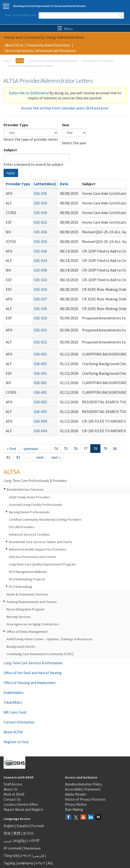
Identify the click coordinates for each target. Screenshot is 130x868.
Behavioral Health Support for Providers (38, 549)
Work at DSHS (14, 794)
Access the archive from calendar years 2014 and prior (65, 108)
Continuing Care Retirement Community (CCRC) (40, 654)
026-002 (40, 402)
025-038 (40, 270)
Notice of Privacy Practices (85, 799)
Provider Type (16, 125)
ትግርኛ (40, 863)
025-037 (40, 299)
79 (105, 449)
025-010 (40, 241)
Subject (10, 150)
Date (64, 184)
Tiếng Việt (11, 856)
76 (76, 449)
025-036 (40, 232)
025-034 (40, 260)
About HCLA (14, 45)
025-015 (40, 330)
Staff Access (13, 784)
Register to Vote (16, 742)
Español (23, 826)
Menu (65, 29)
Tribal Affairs (13, 702)
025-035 (40, 193)
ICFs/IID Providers (22, 527)
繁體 (17, 833)
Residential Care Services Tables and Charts (41, 542)
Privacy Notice (76, 804)
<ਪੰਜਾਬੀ (34, 841)
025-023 (40, 289)
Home (7, 61)
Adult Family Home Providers (30, 497)
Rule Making (74, 809)
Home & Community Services (27, 594)
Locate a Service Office (21, 804)
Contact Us (12, 799)
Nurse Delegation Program (26, 609)
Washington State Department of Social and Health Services (50, 6)
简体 (7, 833)
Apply (11, 173)
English (9, 826)
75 (66, 449)
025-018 (40, 213)
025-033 (40, 203)
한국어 (28, 833)
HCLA (20, 61)
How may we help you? (21, 15)
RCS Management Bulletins (28, 572)
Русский (37, 826)
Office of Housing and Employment (30, 683)
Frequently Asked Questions (49, 45)
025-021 (40, 222)
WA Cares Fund (15, 712)
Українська (32, 848)
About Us (11, 789)
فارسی (38, 856)
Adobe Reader (76, 794)
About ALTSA (13, 732)
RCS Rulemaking (20, 587)
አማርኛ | (26, 856)
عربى (8, 841)
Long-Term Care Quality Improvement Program (42, 564)
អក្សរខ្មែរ (20, 841)
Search (121, 15)
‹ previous (30, 449)
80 (115, 449)
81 (8, 457)
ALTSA (12, 472)
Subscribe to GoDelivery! (29, 93)
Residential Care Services (98, 61)
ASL (51, 863)
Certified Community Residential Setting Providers (45, 520)
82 (18, 457)
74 (56, 449)
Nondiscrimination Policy (83, 784)
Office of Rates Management (27, 632)
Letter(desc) (45, 184)
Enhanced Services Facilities (29, 534)
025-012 (40, 342)
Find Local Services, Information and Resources (40, 51)
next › (41, 457)
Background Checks (21, 646)
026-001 (40, 354)
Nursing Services (19, 617)
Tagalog (10, 863)
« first (12, 449)
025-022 (40, 280)
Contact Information (19, 722)
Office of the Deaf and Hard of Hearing (33, 673)
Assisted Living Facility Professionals (36, 505)
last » (56, 457)
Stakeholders (14, 693)
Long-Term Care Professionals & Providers (53, 61)
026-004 (40, 421)
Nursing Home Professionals (29, 512)
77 (85, 449)
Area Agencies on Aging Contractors (33, 624)
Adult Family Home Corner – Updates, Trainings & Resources (50, 639)
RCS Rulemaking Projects (27, 579)
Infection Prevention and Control (32, 557)
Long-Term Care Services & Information (33, 663)
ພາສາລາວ (26, 863)
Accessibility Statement (83, 789)
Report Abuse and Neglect (23, 809)
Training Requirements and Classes (32, 602)
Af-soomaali (12, 848)
